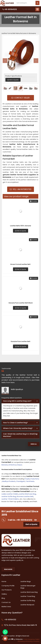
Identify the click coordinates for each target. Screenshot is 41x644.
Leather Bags (26, 581)
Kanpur (19, 465)
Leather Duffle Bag (9, 496)
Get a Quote (31, 524)
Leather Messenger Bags (28, 587)
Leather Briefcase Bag (27, 494)
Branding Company (33, 641)
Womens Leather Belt (25, 496)
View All (34, 444)
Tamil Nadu (30, 481)
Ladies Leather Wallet (10, 494)
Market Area (6, 607)
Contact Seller (20, 98)
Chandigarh (20, 481)
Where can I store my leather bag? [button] (18, 428)
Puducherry (35, 479)
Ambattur (12, 465)
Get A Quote (21, 231)
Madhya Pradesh (9, 481)
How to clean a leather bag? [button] (15, 423)
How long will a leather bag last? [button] (17, 401)
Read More (8, 569)
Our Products (7, 590)
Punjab (27, 479)
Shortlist (34, 201)
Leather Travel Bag (28, 596)
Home (4, 581)
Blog (3, 598)
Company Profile (8, 586)
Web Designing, (30, 639)
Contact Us (6, 602)
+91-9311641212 (10, 9)
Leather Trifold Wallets (10, 499)
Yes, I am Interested (20, 189)
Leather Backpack (27, 605)
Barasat (5, 465)
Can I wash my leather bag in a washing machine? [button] (20, 435)
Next (36, 61)
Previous (5, 61)
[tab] (20, 401)
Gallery (4, 594)
